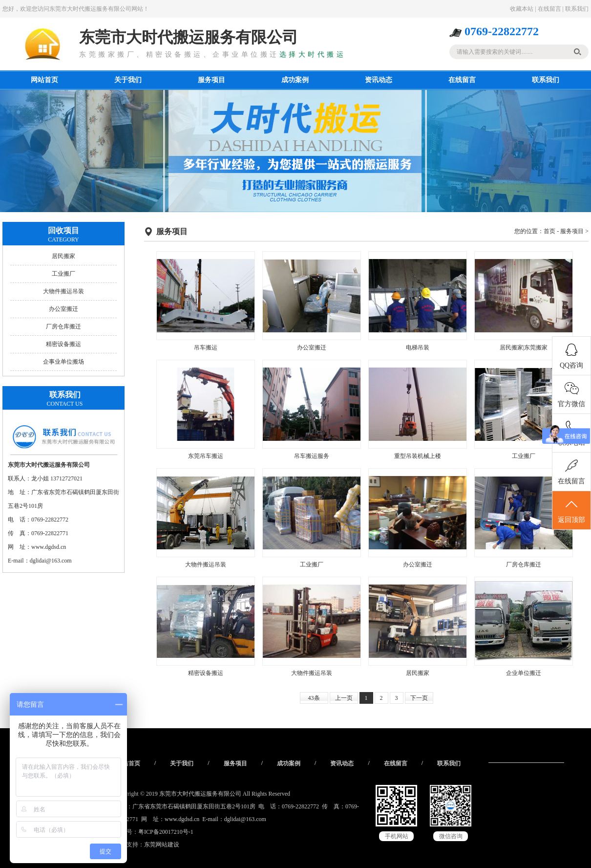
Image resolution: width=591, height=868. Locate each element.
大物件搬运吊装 (63, 291)
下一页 (419, 698)
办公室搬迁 (63, 309)
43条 (314, 698)
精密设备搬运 (63, 344)
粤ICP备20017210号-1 (166, 832)
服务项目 (211, 80)
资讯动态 (379, 80)
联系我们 (577, 9)
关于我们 (128, 80)
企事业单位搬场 (63, 362)
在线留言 (549, 9)
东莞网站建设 (162, 845)
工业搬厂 (63, 274)
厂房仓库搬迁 (63, 326)
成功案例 (295, 80)
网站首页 (44, 80)
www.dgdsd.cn (49, 547)
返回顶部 (571, 511)
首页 (549, 231)
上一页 (344, 698)
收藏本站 (522, 9)
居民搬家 (63, 256)
